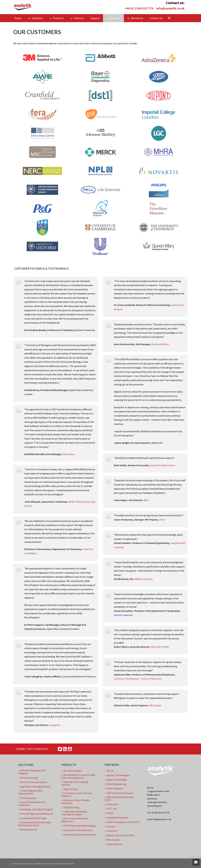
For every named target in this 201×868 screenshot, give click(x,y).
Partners (77, 18)
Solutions (35, 18)
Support (95, 18)
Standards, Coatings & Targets (35, 809)
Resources (135, 18)
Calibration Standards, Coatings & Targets (74, 813)
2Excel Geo (68, 454)
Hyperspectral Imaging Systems (75, 783)
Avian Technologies (116, 780)
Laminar (110, 826)
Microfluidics (112, 840)
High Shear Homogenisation (34, 787)
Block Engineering (115, 784)
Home (18, 18)
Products (56, 18)
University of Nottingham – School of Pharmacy (138, 679)
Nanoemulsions (28, 830)
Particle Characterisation (33, 782)
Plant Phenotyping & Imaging (79, 826)
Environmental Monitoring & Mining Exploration (35, 824)
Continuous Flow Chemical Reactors (77, 795)
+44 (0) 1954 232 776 (139, 8)
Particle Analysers (72, 771)
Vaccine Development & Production (32, 803)
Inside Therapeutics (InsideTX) (122, 822)
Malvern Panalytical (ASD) (119, 835)
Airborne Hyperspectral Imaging (32, 772)
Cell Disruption (27, 798)
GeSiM (109, 813)
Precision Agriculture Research (36, 814)
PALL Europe (155, 705)
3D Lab (109, 771)
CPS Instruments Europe (119, 793)
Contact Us (156, 18)
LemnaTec (111, 831)
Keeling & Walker (160, 344)
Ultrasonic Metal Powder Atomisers (76, 802)
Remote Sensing (28, 778)
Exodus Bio (111, 804)
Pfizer (162, 520)
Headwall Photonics (116, 818)
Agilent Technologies (117, 775)
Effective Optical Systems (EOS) (119, 798)
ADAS (146, 500)
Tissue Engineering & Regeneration (30, 792)
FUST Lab (111, 809)
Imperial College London (163, 465)
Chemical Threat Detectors (77, 830)
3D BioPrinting (70, 807)
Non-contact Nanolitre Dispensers (75, 820)
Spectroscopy (70, 789)
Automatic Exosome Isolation (78, 835)
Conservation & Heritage (32, 818)
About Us (113, 18)
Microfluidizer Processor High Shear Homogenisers (78, 776)
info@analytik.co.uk (170, 8)
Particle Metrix (113, 844)
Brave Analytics (114, 788)
